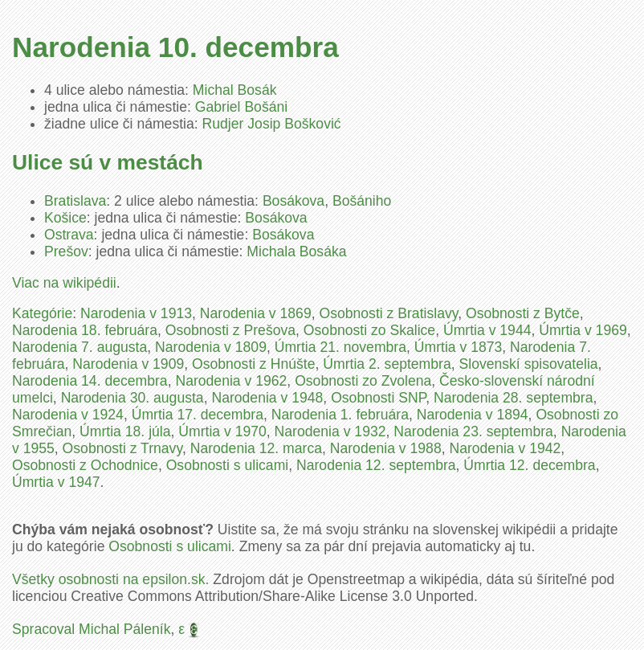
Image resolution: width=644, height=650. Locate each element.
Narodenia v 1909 (128, 364)
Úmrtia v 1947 (56, 482)
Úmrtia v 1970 (222, 431)
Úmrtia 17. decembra (198, 415)
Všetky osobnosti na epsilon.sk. (110, 579)
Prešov (66, 251)
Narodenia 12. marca (256, 448)
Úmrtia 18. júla (125, 431)
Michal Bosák (235, 90)
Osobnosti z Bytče (523, 313)
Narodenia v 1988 (386, 448)
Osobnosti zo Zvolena (363, 381)
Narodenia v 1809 (211, 347)
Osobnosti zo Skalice (369, 330)
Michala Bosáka (296, 251)
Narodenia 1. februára (340, 415)
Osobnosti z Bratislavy (388, 313)
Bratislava (75, 201)
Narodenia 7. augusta (79, 347)
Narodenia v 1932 (330, 431)
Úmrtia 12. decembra (529, 465)
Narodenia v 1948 (267, 398)
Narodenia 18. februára (85, 330)
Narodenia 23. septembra (473, 431)
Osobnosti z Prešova (230, 330)
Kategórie (42, 313)
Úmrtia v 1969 (583, 330)
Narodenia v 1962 (231, 381)
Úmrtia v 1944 (487, 330)
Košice (65, 218)
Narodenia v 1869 (256, 313)
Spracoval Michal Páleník (92, 629)
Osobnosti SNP (378, 398)
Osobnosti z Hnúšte (254, 364)
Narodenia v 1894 (473, 415)
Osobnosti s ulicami (228, 465)
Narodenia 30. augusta (132, 398)
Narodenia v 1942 (505, 448)
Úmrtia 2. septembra (387, 364)
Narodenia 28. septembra (514, 398)
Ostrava (69, 235)
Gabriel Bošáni (241, 107)
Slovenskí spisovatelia (528, 364)
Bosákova (293, 201)
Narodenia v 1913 (136, 313)
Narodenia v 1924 (68, 415)
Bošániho (362, 201)
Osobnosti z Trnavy (122, 448)
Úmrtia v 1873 (459, 347)
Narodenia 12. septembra (376, 465)
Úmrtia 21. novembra (340, 347)
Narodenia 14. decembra (90, 381)
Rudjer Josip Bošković (272, 124)
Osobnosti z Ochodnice (85, 465)
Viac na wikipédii (64, 283)
